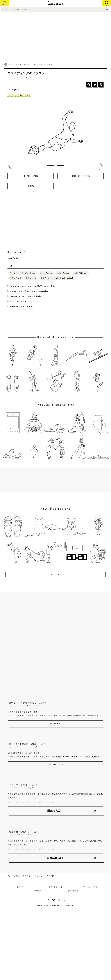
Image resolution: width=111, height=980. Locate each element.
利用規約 (38, 891)
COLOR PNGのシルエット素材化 (26, 296)
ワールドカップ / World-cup (23, 273)
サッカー (37, 64)
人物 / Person (63, 273)
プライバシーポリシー (91, 887)
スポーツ (27, 64)
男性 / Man (31, 278)
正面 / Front (15, 278)
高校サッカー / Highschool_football (57, 278)
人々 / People (46, 273)
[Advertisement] (56, 38)
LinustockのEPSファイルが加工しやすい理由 (32, 286)
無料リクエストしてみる (21, 307)
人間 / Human (81, 273)
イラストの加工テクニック (22, 301)
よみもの (20, 887)
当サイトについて (56, 887)
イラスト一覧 (16, 64)
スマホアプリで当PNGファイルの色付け (29, 291)
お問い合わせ (73, 891)
